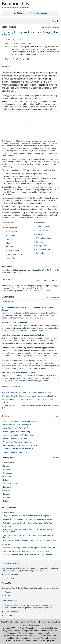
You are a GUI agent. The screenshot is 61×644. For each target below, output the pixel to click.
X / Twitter (9, 596)
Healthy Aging (11, 258)
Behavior (7, 480)
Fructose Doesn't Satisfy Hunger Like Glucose (21, 445)
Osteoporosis (8, 473)
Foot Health (10, 235)
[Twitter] (17, 59)
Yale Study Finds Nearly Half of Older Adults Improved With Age (28, 523)
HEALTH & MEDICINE (8, 462)
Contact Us (9, 615)
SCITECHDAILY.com (17, 387)
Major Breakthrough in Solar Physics (17, 425)
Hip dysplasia (41, 246)
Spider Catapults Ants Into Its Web (16, 452)
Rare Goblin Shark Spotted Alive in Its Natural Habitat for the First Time (29, 396)
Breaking (5, 416)
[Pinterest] (20, 59)
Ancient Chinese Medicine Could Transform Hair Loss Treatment (28, 555)
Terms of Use (34, 625)
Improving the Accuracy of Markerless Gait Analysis (23, 335)
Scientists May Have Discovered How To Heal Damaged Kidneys (26, 392)
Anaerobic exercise (44, 231)
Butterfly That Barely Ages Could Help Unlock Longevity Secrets (28, 519)
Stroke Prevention (13, 250)
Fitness (9, 243)
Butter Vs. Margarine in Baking (15, 438)
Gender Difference (10, 484)
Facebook (9, 592)
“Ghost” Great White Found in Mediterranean (20, 449)
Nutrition (6, 469)
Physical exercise (43, 249)
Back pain (40, 234)
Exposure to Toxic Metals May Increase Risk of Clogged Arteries (28, 348)
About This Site (7, 622)
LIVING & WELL (6, 490)
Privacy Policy (46, 622)
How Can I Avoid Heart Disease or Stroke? (19, 373)
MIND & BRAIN (6, 476)
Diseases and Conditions (15, 254)
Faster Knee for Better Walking (14, 323)
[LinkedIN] (24, 59)
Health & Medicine (10, 227)
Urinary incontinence (44, 238)
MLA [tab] (39, 281)
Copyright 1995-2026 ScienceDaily (16, 628)
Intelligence (8, 487)
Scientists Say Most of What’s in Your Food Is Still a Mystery (26, 551)
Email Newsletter (11, 575)
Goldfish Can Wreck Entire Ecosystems (18, 442)
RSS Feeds (9, 578)
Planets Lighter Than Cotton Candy (17, 432)
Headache (40, 253)
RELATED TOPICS (9, 222)
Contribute (25, 622)
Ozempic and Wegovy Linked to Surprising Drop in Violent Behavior (29, 548)
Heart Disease (11, 232)
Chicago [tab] (54, 281)
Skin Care (10, 239)
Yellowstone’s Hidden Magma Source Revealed (21, 421)
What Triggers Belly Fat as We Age (17, 428)
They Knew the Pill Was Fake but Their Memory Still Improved (27, 516)
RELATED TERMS (39, 222)
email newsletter (40, 13)
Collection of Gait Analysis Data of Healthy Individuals (24, 360)
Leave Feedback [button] (11, 612)
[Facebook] (13, 59)
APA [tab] (46, 281)
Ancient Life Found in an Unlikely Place (18, 435)
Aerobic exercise (43, 227)
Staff (17, 622)
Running (40, 242)
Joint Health (10, 247)
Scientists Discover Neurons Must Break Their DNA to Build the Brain (30, 541)
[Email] (28, 59)
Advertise (35, 622)
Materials (5, 270)
